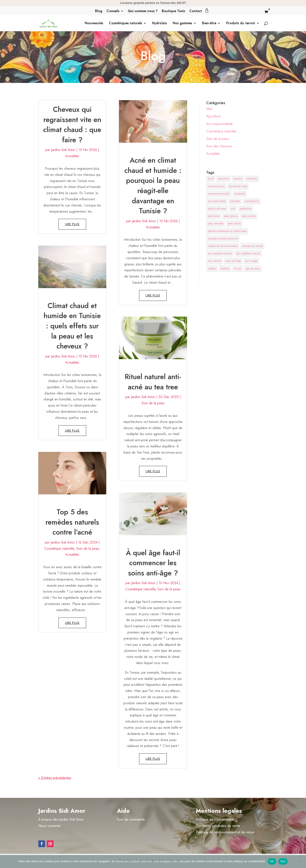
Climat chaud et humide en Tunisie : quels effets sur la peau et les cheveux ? (72, 326)
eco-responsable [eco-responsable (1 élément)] (217, 201)
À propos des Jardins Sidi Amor (61, 819)
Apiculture (213, 116)
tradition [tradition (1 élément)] (225, 269)
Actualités (72, 156)
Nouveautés (94, 24)
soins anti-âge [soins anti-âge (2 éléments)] (233, 261)
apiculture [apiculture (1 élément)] (223, 179)
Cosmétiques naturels (125, 24)
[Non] (301, 861)
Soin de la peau (88, 549)
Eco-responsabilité (219, 124)
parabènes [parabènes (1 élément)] (246, 209)
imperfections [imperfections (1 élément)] (252, 201)
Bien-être (209, 24)
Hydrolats (159, 24)
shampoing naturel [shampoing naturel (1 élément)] (252, 246)
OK (272, 861)
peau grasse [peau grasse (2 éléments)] (231, 216)
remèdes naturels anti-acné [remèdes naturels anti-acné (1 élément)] (223, 239)
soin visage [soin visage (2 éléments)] (251, 261)
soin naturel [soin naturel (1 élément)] (214, 261)
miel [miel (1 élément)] (233, 209)
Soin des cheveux (219, 146)
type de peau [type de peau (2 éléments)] (253, 269)
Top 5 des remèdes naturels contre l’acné (72, 522)
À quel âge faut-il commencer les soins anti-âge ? (153, 563)
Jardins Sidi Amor (63, 150)
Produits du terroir (241, 24)
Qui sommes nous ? (143, 11)
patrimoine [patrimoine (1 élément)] (214, 216)
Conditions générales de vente (218, 826)
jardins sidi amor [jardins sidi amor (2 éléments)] (217, 209)
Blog (99, 11)
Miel (209, 109)
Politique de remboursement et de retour (225, 832)
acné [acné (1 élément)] (211, 179)
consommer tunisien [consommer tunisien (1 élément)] (219, 194)
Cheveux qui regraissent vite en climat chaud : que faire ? (72, 125)
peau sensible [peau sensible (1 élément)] (216, 223)
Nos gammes (182, 24)
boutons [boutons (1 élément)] (238, 179)
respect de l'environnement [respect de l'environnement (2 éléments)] (223, 246)
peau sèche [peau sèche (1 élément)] (234, 223)
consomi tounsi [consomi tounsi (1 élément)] (216, 186)
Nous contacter (49, 826)
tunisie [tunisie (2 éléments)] (238, 269)
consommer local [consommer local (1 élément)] (238, 186)
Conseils (113, 11)
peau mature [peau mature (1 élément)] (249, 216)
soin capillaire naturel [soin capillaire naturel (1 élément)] (220, 253)
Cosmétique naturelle (59, 549)
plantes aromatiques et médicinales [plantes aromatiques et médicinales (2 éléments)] (227, 231)
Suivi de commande (131, 819)
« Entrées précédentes (55, 778)
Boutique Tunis (173, 11)
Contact (196, 11)
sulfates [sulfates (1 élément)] (212, 269)
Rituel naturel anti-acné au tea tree (153, 382)
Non (283, 861)
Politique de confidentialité (215, 819)
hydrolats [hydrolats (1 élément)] (235, 201)
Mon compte (207, 10)
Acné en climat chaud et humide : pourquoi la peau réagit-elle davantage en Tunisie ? (153, 186)
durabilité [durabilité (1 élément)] (240, 194)
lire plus (72, 224)
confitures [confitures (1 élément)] (252, 179)
